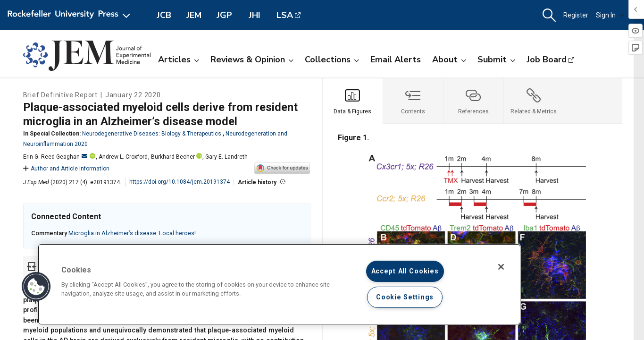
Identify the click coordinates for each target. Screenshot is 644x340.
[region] (279, 284)
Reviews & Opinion (252, 59)
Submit (496, 59)
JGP (224, 15)
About (449, 59)
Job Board (547, 59)
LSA (285, 15)
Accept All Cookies (405, 271)
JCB (164, 15)
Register (576, 15)
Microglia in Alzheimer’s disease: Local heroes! (132, 233)
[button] (549, 15)
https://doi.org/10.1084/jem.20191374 (180, 182)
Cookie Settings (405, 297)
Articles (179, 59)
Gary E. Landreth (226, 157)
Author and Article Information (66, 169)
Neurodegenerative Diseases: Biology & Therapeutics (152, 134)
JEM (194, 15)
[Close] (501, 267)
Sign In (610, 15)
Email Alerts (396, 59)
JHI (255, 15)
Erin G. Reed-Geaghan (55, 157)
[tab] (353, 101)
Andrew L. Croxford (123, 157)
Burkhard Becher (173, 157)
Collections (332, 59)
